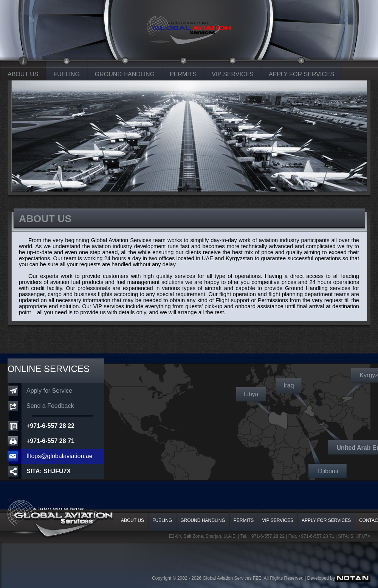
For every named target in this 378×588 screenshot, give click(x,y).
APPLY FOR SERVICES (301, 74)
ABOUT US (23, 74)
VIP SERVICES (233, 74)
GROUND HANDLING (125, 74)
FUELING (67, 74)
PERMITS (183, 74)
